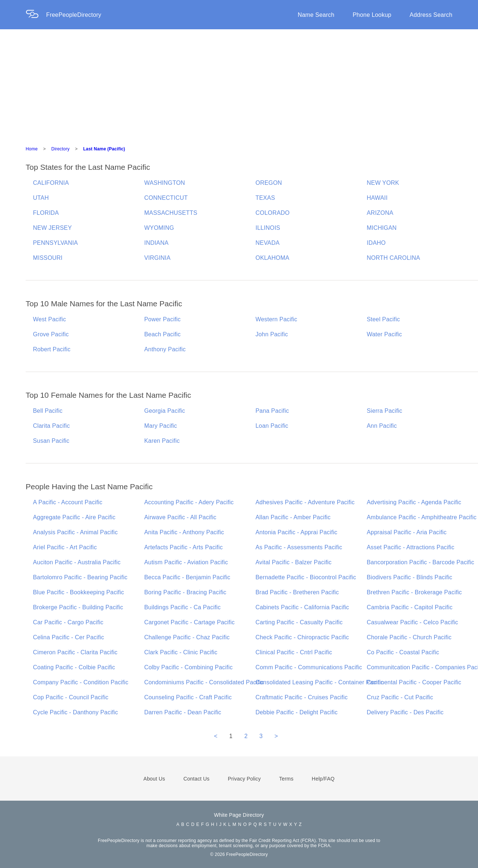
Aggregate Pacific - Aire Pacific (74, 517)
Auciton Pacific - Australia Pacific (77, 562)
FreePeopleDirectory (74, 15)
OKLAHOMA (273, 258)
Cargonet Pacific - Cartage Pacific (190, 622)
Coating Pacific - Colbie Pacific (74, 667)
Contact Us (197, 779)
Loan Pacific (272, 426)
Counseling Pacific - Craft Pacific (188, 697)
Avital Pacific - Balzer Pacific (294, 562)
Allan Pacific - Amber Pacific (293, 517)
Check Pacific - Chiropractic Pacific (302, 637)
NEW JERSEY (52, 228)
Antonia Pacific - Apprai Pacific (297, 532)
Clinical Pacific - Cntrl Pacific (294, 652)
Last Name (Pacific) (104, 149)
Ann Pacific (382, 426)
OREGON (269, 183)
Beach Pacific (163, 334)
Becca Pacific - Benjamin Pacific (187, 577)
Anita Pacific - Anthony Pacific (184, 532)
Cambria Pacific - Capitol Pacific (410, 607)
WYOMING (159, 228)
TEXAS (265, 198)
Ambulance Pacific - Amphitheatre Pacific (422, 517)
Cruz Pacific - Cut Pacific (400, 697)
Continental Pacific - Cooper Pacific (414, 682)
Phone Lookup (372, 15)
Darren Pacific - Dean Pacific (183, 712)
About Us (154, 779)
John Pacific (272, 334)
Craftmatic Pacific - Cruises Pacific (302, 697)
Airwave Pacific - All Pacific (180, 517)
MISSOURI (48, 258)
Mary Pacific (161, 426)
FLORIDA (46, 213)
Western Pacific (277, 319)
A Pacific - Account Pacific (68, 502)
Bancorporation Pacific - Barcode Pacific (420, 562)
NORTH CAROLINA (393, 258)
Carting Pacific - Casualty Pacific (299, 622)
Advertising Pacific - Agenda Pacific (414, 502)
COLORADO (273, 213)
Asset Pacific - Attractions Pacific (410, 547)
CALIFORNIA (51, 183)
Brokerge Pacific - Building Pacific (78, 607)
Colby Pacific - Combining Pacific (188, 667)
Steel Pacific (383, 319)
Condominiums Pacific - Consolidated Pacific (204, 682)
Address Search (431, 15)
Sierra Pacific (384, 411)
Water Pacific (384, 334)
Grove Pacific (51, 334)
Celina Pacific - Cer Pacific (68, 637)
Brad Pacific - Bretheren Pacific (297, 592)
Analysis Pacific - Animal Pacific (75, 532)
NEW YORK (383, 183)
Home (32, 149)
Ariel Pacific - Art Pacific (65, 547)
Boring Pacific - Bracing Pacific (185, 592)
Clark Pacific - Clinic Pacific (181, 652)
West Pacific (49, 319)
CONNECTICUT (166, 198)
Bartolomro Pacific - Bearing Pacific (80, 577)
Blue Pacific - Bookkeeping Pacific (79, 592)
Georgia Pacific (165, 411)
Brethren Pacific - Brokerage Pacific (414, 592)
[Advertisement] (239, 84)
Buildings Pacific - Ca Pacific (183, 607)
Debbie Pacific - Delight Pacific (297, 712)
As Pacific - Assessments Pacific (299, 547)
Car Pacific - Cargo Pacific (68, 622)
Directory (60, 149)
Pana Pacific (272, 411)
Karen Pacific (162, 441)
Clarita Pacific (51, 426)
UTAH (41, 198)
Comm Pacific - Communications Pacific (309, 667)
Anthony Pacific (165, 349)
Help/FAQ (323, 779)
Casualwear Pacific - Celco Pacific (412, 622)
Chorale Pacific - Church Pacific (409, 637)
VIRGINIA (158, 258)
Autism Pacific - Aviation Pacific (186, 562)
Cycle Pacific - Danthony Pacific (75, 712)
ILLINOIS (268, 228)
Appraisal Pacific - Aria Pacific (407, 532)
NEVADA (268, 243)
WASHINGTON (165, 183)
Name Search (316, 15)
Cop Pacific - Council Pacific (71, 697)
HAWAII (377, 198)
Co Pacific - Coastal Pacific (403, 652)
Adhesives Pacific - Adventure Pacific (305, 502)
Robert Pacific (52, 349)
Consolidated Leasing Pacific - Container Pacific (320, 682)
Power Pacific (163, 319)
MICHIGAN (382, 228)
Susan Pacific (51, 441)
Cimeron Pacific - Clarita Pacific (75, 652)
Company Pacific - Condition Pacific (81, 682)
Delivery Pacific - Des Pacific (405, 712)
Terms (286, 779)
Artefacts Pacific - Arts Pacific (184, 547)
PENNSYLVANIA (55, 243)
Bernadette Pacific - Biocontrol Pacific (306, 577)
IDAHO (376, 243)
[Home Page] (36, 15)
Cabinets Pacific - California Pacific (303, 607)
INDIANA (156, 243)
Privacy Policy (244, 779)
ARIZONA (380, 213)
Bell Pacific (48, 411)
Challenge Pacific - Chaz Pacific (187, 637)
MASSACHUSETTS (171, 213)
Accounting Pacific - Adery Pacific (189, 502)
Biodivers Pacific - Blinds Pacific (410, 577)
